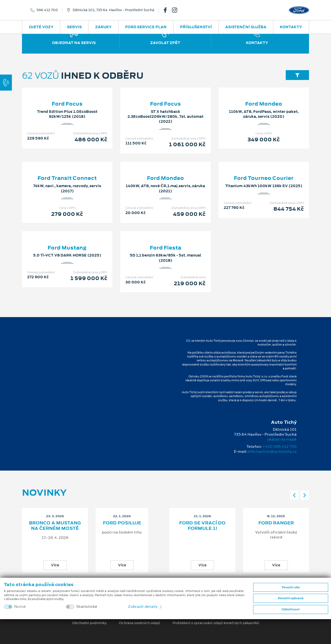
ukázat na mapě (282, 439)
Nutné (20, 607)
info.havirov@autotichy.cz (272, 451)
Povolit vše (291, 587)
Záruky (103, 27)
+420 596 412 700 (280, 447)
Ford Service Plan (146, 27)
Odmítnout (291, 609)
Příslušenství (196, 27)
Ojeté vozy (41, 27)
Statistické (87, 607)
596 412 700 (47, 10)
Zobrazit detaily (145, 606)
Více (55, 565)
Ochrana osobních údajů (140, 623)
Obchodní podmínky (89, 623)
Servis (74, 27)
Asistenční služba (246, 27)
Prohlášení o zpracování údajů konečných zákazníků (216, 623)
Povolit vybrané (291, 598)
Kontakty (291, 27)
